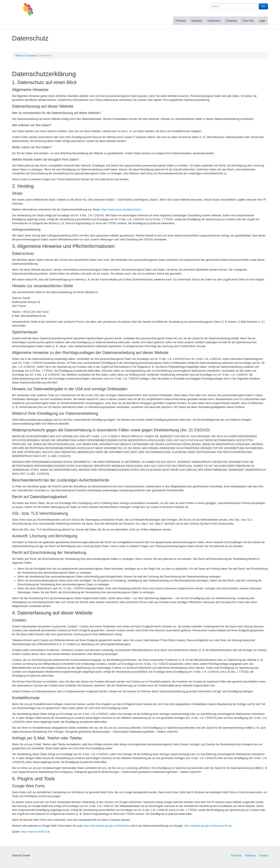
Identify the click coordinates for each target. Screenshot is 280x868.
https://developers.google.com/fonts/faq (107, 826)
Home (19, 56)
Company (231, 21)
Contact (263, 856)
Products (181, 21)
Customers (214, 21)
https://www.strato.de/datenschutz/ (121, 210)
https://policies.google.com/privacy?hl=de (208, 826)
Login (262, 21)
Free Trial (248, 21)
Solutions (197, 21)
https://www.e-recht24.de (35, 832)
